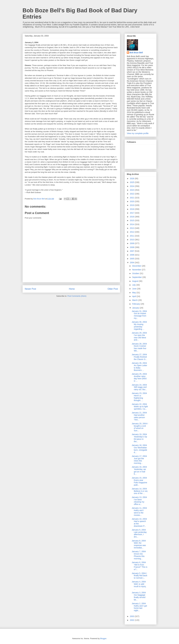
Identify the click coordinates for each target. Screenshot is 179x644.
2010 (132, 240)
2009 (132, 243)
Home (72, 289)
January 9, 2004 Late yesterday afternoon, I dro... (139, 533)
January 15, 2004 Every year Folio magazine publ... (139, 481)
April (134, 296)
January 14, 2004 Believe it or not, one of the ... (140, 491)
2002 (132, 620)
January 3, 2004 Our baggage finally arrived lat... (139, 596)
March (135, 300)
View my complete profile (138, 133)
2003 (132, 616)
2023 (132, 190)
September (137, 277)
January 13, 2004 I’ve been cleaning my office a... (139, 501)
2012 (132, 232)
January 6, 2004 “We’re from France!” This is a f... (139, 566)
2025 (132, 182)
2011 (132, 236)
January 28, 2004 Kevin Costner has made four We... (139, 347)
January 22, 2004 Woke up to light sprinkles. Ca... (140, 407)
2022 (132, 194)
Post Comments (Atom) (77, 296)
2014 (132, 224)
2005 (132, 259)
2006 (132, 255)
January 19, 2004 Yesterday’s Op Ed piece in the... (139, 438)
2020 (132, 201)
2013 (132, 228)
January (136, 308)
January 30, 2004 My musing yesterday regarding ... (139, 325)
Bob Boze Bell (136, 53)
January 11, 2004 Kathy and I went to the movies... (139, 511)
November (137, 270)
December (137, 266)
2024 (132, 186)
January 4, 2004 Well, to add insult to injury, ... (139, 585)
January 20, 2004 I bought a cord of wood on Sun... (140, 427)
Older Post (113, 289)
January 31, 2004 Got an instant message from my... (139, 315)
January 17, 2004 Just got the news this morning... (139, 460)
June (135, 289)
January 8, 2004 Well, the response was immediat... (139, 544)
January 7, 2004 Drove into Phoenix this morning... (139, 555)
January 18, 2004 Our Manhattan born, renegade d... (139, 449)
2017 (132, 213)
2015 (132, 220)
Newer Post (30, 289)
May (134, 293)
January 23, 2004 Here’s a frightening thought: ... (139, 397)
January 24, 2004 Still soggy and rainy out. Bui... (139, 387)
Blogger (103, 638)
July (134, 285)
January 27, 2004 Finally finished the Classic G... (139, 357)
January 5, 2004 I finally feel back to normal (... (139, 576)
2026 (132, 179)
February (136, 304)
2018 (132, 209)
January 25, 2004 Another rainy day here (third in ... (139, 377)
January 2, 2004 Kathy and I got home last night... (139, 607)
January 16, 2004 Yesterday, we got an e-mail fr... (139, 470)
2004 (132, 263)
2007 (132, 251)
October (136, 273)
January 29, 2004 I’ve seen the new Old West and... (139, 336)
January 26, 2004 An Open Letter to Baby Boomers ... (139, 367)
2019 (132, 205)
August (135, 281)
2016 (132, 217)
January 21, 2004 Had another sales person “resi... (139, 416)
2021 (132, 198)
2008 (132, 247)
